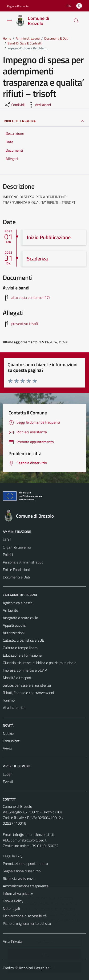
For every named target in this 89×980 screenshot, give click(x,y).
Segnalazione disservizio (22, 871)
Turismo (9, 700)
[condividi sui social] (14, 105)
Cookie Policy (13, 901)
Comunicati (12, 741)
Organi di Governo (17, 547)
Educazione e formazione (22, 655)
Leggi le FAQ (13, 856)
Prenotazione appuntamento (25, 863)
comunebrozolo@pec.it (29, 840)
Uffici (7, 540)
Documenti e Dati (16, 577)
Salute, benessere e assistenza (27, 685)
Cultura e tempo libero (20, 648)
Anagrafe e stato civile (20, 618)
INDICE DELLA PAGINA (44, 121)
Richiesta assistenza (19, 878)
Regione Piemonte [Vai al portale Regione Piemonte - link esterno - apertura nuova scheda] (18, 6)
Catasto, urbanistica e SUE (23, 640)
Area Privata (12, 941)
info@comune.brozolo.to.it (34, 834)
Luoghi (8, 774)
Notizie (8, 733)
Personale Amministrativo (23, 562)
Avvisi (7, 748)
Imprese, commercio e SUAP (25, 670)
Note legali (11, 908)
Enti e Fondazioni (16, 570)
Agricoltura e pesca (18, 603)
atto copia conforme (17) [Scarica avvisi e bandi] (30, 297)
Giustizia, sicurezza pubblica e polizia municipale (40, 663)
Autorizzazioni (14, 633)
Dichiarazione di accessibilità (25, 916)
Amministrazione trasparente (26, 886)
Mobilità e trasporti (18, 678)
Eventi (8, 782)
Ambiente (10, 610)
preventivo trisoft (25, 324)
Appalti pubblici (15, 625)
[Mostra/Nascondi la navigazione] (9, 20)
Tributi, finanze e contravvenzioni (28, 693)
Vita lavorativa (14, 708)
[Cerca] (76, 21)
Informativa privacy (18, 893)
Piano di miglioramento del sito (27, 923)
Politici (8, 555)
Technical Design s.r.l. (35, 968)
